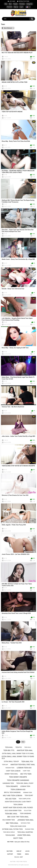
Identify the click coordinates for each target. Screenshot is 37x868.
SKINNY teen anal (11, 774)
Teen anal (9, 747)
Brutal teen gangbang (12, 792)
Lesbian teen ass (24, 768)
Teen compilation (25, 799)
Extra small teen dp (11, 761)
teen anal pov (27, 762)
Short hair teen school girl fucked (18, 808)
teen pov (19, 747)
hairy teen (26, 771)
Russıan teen (30, 829)
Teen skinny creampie (18, 777)
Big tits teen (26, 774)
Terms (19, 854)
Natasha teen (25, 823)
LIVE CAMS (12, 1)
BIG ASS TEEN (11, 799)
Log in (21, 7)
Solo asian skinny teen (13, 811)
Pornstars (22, 4)
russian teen (10, 768)
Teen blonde (10, 835)
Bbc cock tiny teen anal (18, 817)
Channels (9, 7)
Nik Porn (16, 865)
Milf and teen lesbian (13, 795)
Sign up (16, 7)
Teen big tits (9, 750)
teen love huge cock (18, 826)
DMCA (27, 854)
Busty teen (18, 838)
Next (23, 742)
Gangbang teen (8, 783)
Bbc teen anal (12, 823)
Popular (15, 4)
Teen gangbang (25, 814)
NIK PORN (10, 851)
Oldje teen (28, 811)
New (6, 4)
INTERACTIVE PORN (24, 1)
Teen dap (5, 765)
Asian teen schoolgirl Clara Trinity (18, 802)
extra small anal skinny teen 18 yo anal (18, 754)
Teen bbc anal (11, 814)
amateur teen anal (25, 750)
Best (10, 4)
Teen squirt (29, 795)
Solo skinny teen (9, 820)
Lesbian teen (25, 786)
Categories (29, 4)
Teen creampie (12, 786)
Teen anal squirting (25, 832)
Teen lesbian (18, 805)
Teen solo (28, 747)
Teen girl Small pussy (25, 783)
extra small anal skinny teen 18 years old (18, 757)
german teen (28, 792)
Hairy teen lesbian (13, 771)
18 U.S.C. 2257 (18, 857)
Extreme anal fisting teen (12, 829)
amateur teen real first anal (23, 765)
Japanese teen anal (25, 820)
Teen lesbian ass (18, 789)
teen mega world (9, 832)
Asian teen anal (24, 835)
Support (10, 854)
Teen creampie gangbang (18, 780)
